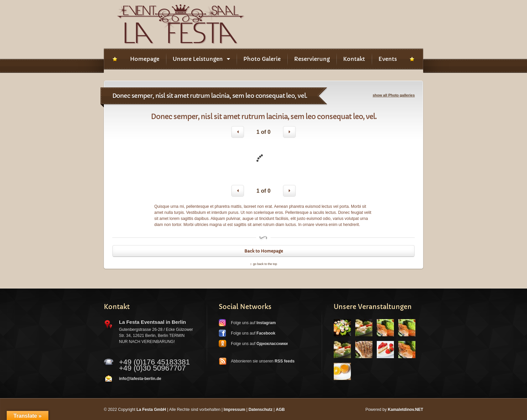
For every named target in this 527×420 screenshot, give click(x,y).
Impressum (235, 410)
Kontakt (354, 59)
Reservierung (312, 59)
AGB (280, 410)
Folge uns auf (253, 323)
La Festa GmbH (151, 410)
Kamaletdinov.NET (406, 410)
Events (388, 59)
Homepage (145, 59)
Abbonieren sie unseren (263, 361)
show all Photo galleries (394, 95)
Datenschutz (260, 410)
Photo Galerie (262, 59)
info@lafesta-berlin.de (140, 379)
